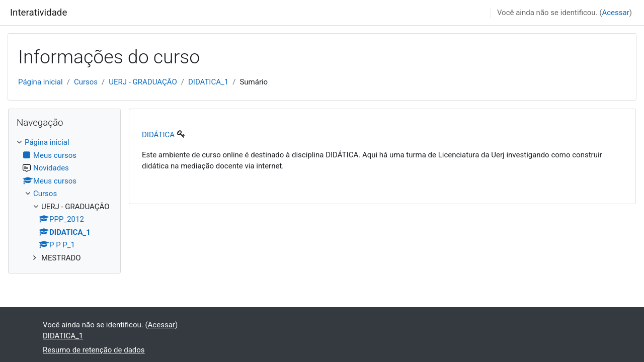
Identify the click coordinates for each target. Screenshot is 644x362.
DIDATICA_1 (208, 82)
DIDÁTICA (158, 135)
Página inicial (41, 82)
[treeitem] (64, 200)
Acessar (615, 13)
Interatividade (38, 13)
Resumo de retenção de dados (94, 350)
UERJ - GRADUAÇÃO (143, 82)
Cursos (86, 82)
